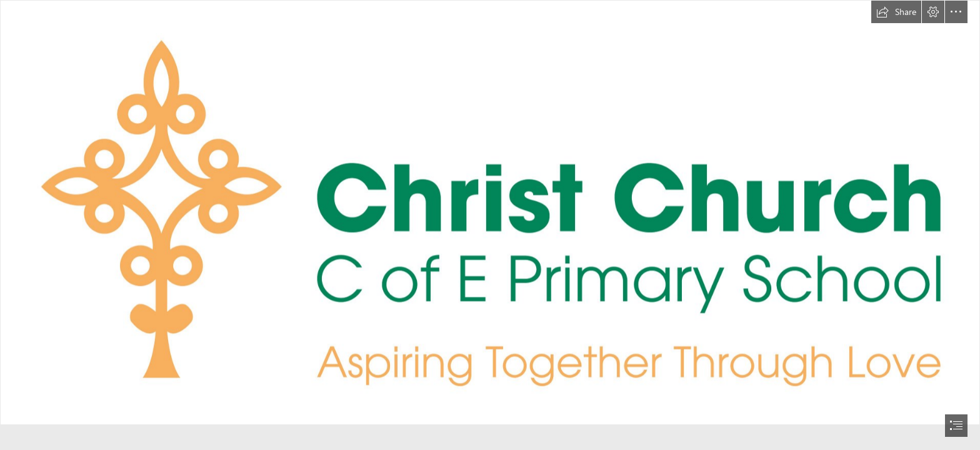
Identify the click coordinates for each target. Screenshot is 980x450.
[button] (896, 12)
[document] (490, 225)
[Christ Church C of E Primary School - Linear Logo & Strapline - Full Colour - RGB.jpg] (490, 212)
